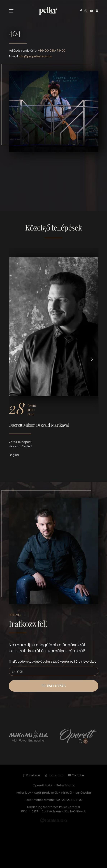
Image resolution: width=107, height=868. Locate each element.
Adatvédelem (51, 811)
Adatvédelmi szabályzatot (51, 662)
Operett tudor (43, 785)
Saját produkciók (46, 793)
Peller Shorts (65, 785)
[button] (15, 359)
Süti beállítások (75, 811)
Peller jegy (24, 793)
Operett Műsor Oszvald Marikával (39, 425)
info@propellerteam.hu (36, 56)
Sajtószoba (83, 793)
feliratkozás (53, 686)
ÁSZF (36, 811)
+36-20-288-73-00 (52, 51)
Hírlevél (67, 793)
